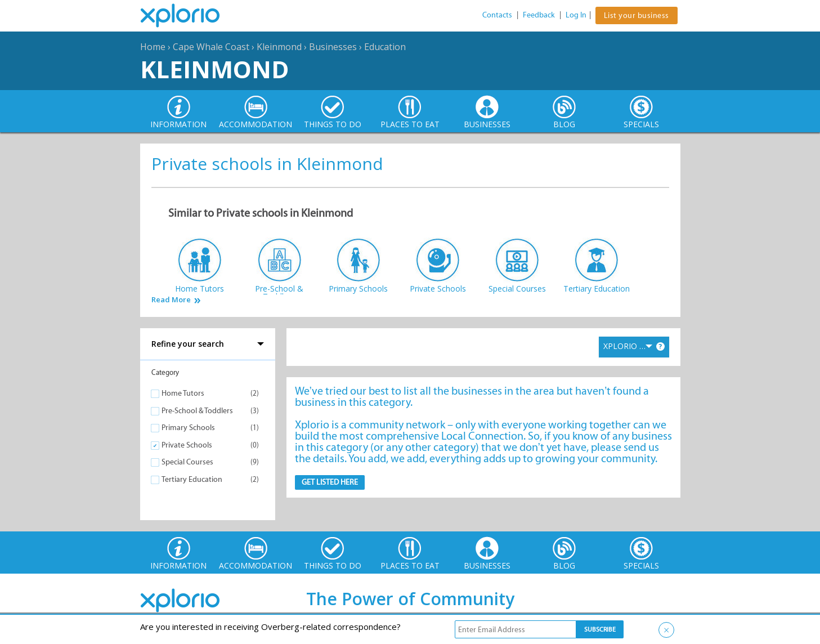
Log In (576, 15)
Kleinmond (279, 47)
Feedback (539, 15)
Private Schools (187, 445)
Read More (171, 300)
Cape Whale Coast (211, 47)
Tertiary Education (192, 479)
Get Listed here (330, 482)
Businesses (333, 47)
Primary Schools (188, 428)
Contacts (497, 15)
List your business (637, 15)
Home (153, 47)
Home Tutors (183, 393)
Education (385, 47)
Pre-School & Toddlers (197, 411)
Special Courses (187, 462)
